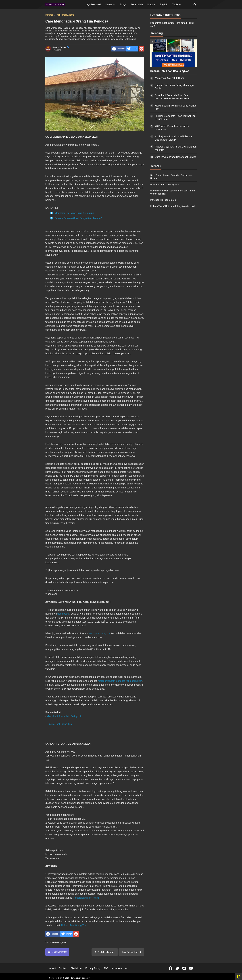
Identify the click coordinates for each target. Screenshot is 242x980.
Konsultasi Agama (58, 942)
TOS (106, 968)
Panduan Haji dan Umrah (163, 200)
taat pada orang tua (100, 633)
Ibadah (151, 5)
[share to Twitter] (132, 49)
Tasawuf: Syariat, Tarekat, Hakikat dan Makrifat (176, 148)
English (163, 5)
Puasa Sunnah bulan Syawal (165, 185)
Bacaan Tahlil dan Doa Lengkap (170, 71)
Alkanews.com (119, 968)
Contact (63, 968)
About (53, 968)
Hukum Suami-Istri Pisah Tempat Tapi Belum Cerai (176, 118)
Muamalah (137, 5)
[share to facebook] (118, 49)
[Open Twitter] (177, 968)
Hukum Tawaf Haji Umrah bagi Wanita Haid (172, 206)
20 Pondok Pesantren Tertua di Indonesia (172, 128)
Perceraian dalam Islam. (86, 898)
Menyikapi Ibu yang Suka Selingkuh (74, 213)
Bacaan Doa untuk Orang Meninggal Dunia (175, 87)
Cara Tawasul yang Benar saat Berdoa (176, 157)
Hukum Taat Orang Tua (59, 724)
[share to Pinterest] (141, 49)
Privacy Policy (93, 968)
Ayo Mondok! (94, 5)
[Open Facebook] (171, 968)
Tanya (123, 5)
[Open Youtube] (191, 968)
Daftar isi (110, 5)
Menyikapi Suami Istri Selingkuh (64, 716)
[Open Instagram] (184, 968)
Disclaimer (76, 968)
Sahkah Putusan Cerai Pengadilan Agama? (78, 218)
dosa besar (63, 614)
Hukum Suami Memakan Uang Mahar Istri (175, 107)
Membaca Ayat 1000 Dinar (169, 78)
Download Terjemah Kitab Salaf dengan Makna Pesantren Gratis (172, 97)
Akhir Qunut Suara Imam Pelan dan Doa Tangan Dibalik (174, 138)
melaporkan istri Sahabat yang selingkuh (120, 681)
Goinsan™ (86, 978)
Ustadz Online (61, 47)
